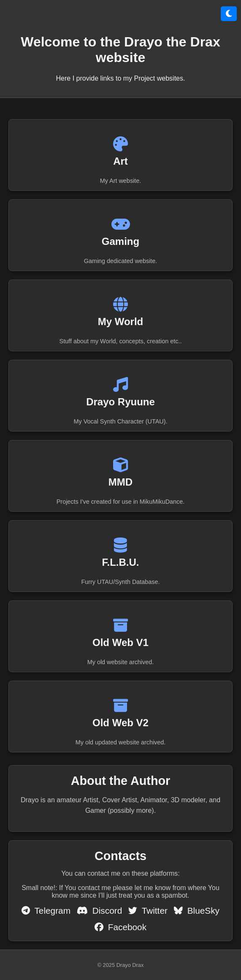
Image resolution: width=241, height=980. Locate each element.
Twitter (148, 911)
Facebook (120, 927)
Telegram (46, 911)
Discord (99, 911)
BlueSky (197, 911)
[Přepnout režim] (229, 14)
